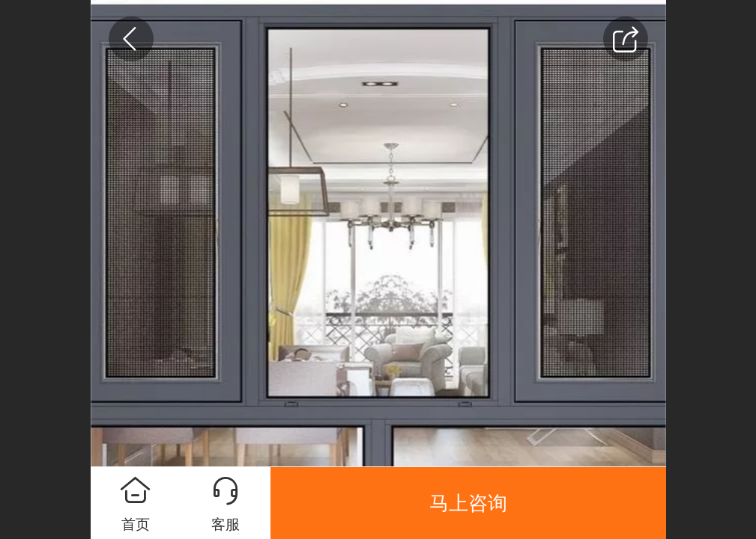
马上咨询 (468, 503)
